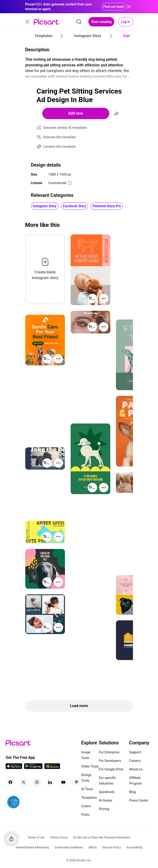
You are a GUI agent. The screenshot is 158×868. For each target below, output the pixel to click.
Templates (89, 798)
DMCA (93, 847)
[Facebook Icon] (10, 782)
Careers (135, 761)
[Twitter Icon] (24, 782)
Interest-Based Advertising (32, 847)
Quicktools (107, 792)
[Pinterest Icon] (77, 782)
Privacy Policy (59, 838)
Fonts (85, 815)
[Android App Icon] (33, 768)
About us (136, 769)
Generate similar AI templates (65, 128)
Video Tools (90, 766)
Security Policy (111, 847)
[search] (79, 22)
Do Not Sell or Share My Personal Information (102, 838)
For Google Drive (111, 769)
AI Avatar (105, 800)
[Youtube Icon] (63, 782)
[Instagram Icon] (37, 782)
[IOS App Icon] (14, 768)
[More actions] (104, 298)
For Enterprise (109, 752)
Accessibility (134, 847)
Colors (86, 806)
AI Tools (87, 789)
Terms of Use (36, 838)
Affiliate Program (136, 781)
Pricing (104, 809)
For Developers (110, 761)
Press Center (139, 800)
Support (135, 752)
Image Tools (86, 755)
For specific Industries (107, 781)
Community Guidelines (69, 847)
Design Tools (86, 778)
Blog (132, 792)
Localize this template (60, 147)
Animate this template (60, 137)
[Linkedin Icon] (50, 782)
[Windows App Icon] (52, 768)
